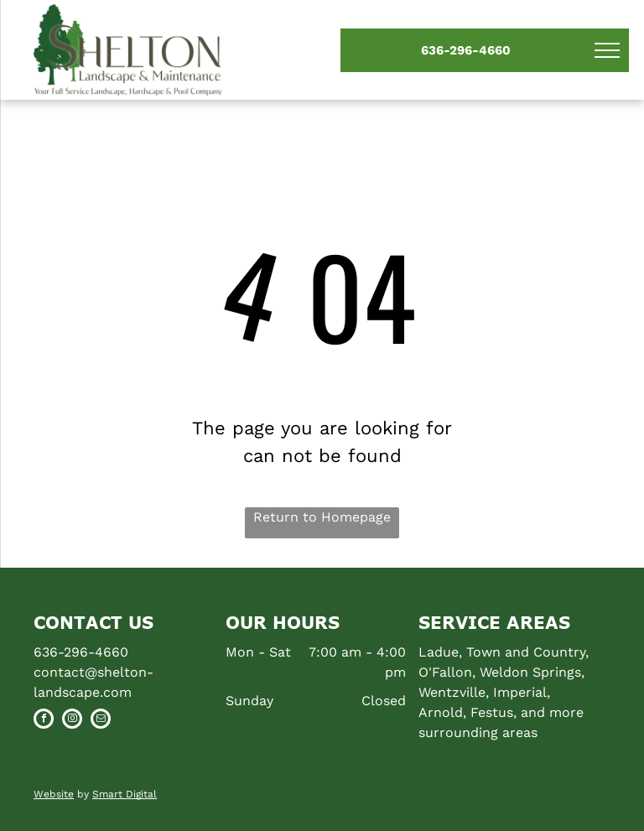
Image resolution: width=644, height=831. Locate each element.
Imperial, (522, 692)
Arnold (441, 712)
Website (54, 794)
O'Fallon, (447, 672)
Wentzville (452, 692)
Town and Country (526, 652)
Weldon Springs (530, 672)
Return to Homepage (322, 517)
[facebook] (44, 721)
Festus (492, 712)
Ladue (439, 652)
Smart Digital (125, 794)
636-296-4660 (81, 652)
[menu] (607, 50)
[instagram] (72, 721)
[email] (101, 721)
